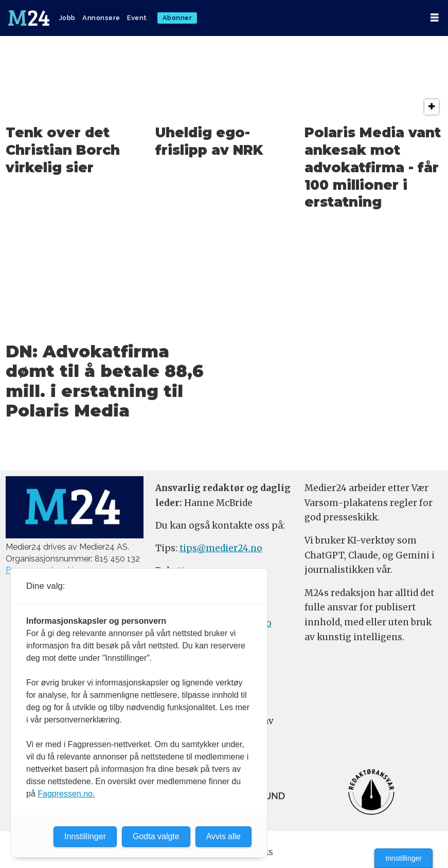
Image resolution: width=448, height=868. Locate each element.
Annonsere (101, 18)
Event (137, 18)
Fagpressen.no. (66, 794)
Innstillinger (404, 858)
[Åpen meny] (435, 18)
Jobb (67, 18)
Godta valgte (156, 836)
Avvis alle (223, 836)
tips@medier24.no (221, 548)
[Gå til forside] (29, 18)
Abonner (177, 18)
